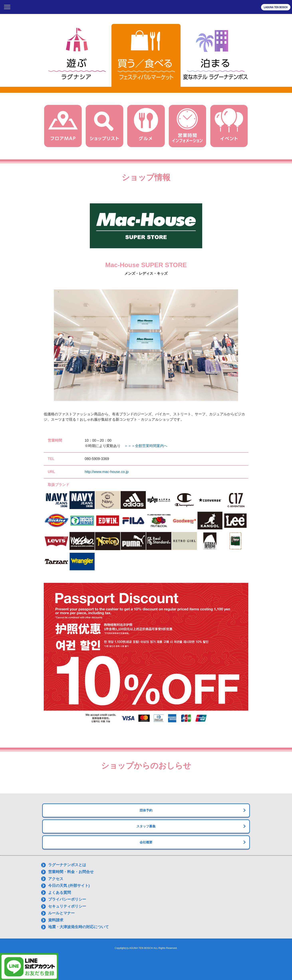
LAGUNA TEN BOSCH (276, 7)
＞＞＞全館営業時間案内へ (146, 446)
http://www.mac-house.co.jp (107, 472)
